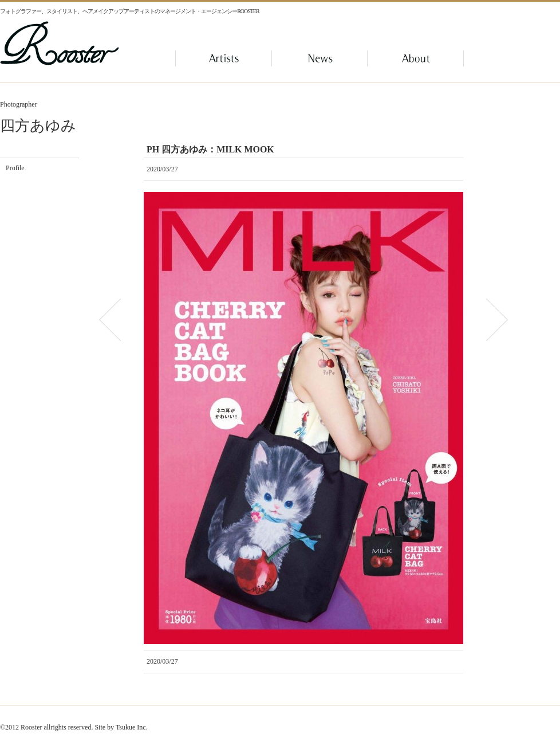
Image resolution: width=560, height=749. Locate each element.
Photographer (19, 104)
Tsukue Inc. (132, 727)
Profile (15, 168)
